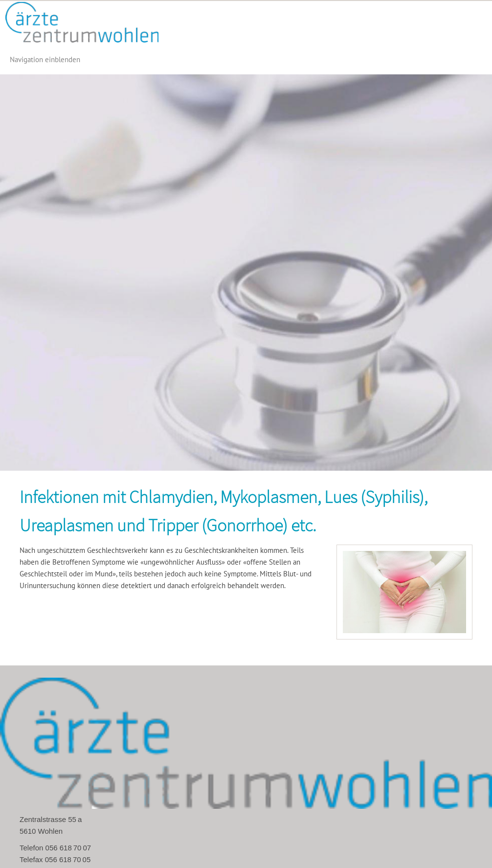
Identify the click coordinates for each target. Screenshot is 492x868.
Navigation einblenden (45, 59)
